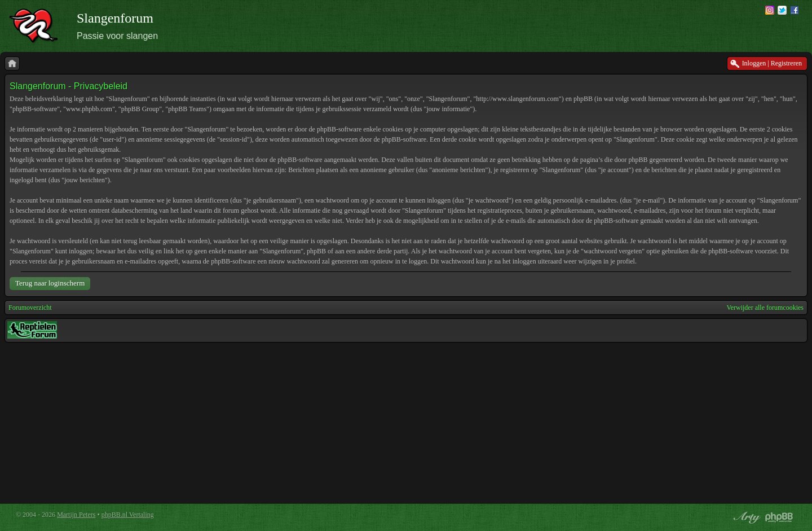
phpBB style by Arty (745, 517)
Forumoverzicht (30, 308)
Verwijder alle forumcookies (765, 308)
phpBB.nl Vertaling (128, 515)
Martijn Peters (76, 515)
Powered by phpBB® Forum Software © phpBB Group (779, 517)
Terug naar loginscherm (50, 283)
